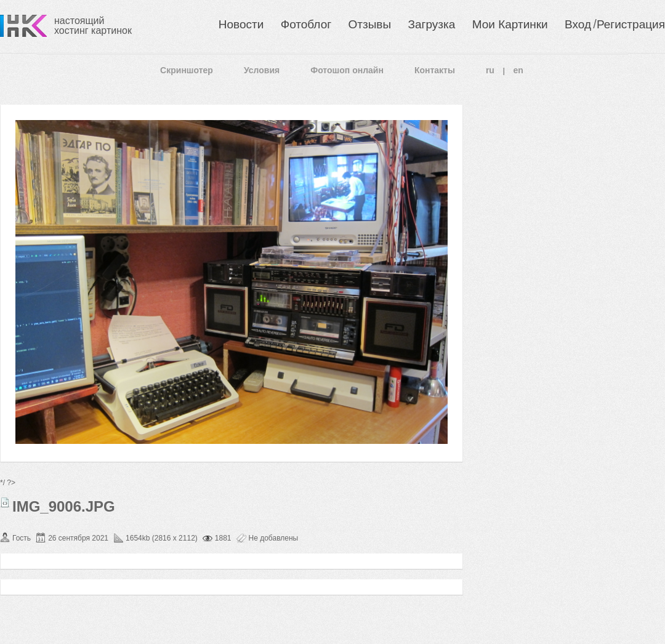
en (518, 70)
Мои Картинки (510, 24)
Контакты (435, 70)
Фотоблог (306, 24)
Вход (578, 24)
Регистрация (631, 24)
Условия (262, 70)
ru (490, 70)
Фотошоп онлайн (347, 70)
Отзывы (370, 24)
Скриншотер (187, 70)
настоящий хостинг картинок (93, 26)
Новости (241, 24)
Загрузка (431, 24)
